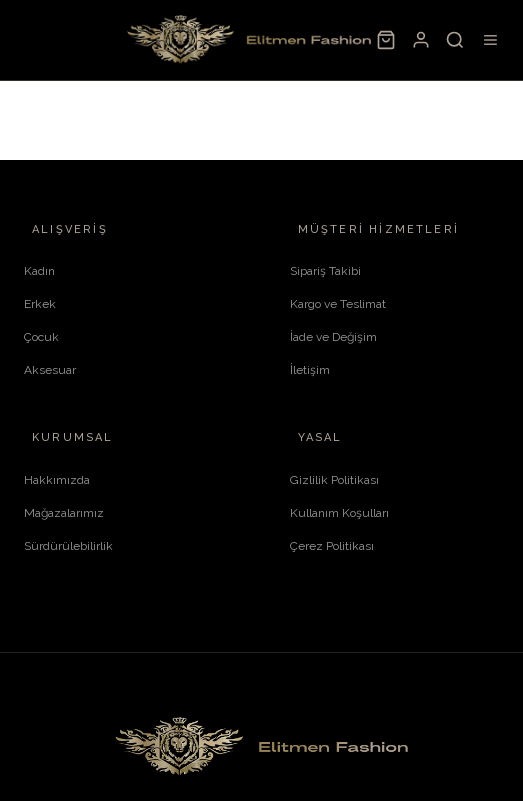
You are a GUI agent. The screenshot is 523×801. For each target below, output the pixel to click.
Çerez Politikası (332, 546)
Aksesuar (50, 370)
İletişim (310, 370)
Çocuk (41, 337)
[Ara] (455, 40)
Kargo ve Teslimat (338, 304)
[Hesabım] (420, 40)
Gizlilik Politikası (334, 480)
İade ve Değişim (333, 337)
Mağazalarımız (64, 513)
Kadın (39, 271)
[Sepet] (386, 40)
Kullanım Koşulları (339, 513)
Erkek (40, 304)
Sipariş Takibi (325, 271)
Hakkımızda (57, 480)
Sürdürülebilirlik (68, 546)
